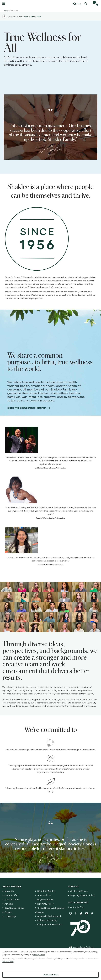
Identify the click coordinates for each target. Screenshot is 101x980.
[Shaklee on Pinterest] (92, 914)
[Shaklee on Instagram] (71, 914)
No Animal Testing (47, 891)
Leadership (11, 918)
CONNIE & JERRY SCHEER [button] (32, 16)
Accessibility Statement (50, 917)
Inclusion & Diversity (48, 922)
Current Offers (12, 896)
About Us (9, 891)
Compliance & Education (51, 926)
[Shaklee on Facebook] (76, 914)
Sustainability (45, 896)
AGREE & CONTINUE (51, 975)
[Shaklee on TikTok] (81, 913)
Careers (9, 913)
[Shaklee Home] (14, 4)
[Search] (86, 4)
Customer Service (80, 891)
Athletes (9, 904)
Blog (78, 907)
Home (6, 10)
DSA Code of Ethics (15, 909)
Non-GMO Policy (46, 904)
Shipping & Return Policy (83, 896)
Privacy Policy (39, 955)
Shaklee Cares (12, 900)
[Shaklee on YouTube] (87, 914)
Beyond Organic (46, 900)
